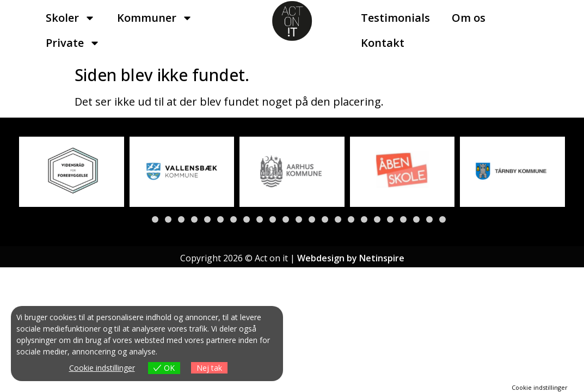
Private (73, 43)
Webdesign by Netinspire (351, 258)
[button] (142, 219)
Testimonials (395, 18)
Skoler (70, 18)
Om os (469, 18)
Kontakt (383, 43)
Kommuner (155, 18)
